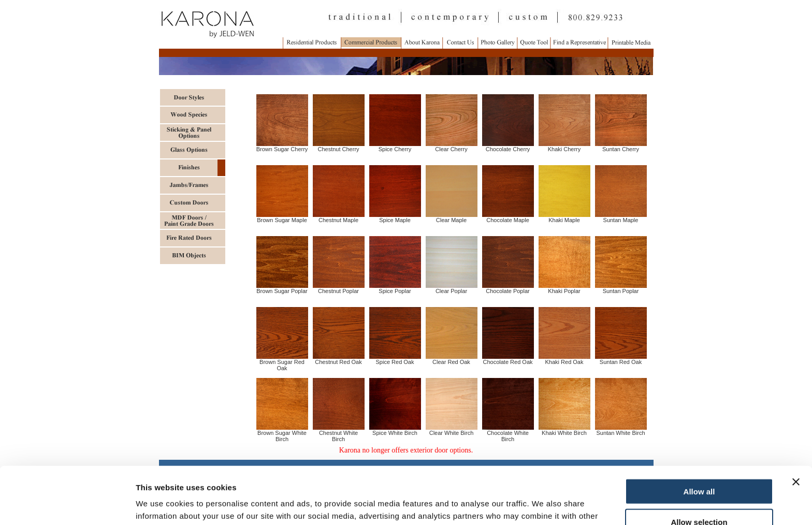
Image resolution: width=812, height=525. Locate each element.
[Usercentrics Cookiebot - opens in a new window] (67, 505)
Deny (699, 495)
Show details (543, 505)
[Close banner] (796, 425)
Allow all (699, 434)
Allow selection (699, 465)
